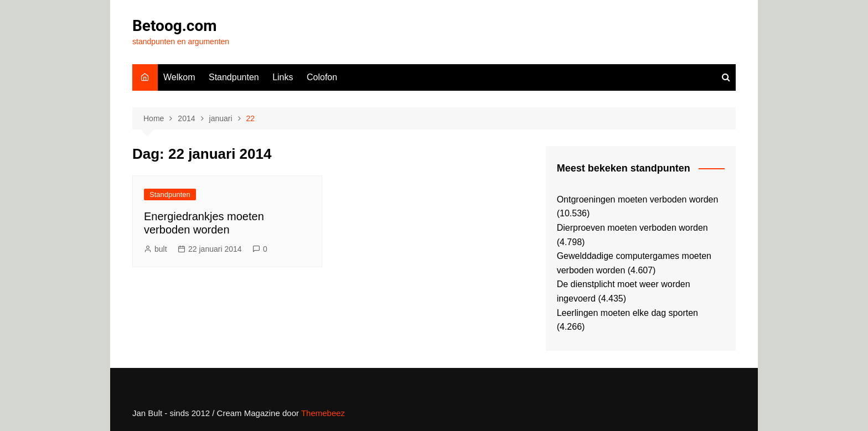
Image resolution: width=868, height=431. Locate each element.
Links (283, 77)
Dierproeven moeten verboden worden (632, 228)
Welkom (179, 77)
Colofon (322, 77)
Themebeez (323, 413)
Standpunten (234, 77)
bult (161, 249)
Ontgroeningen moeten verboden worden (638, 199)
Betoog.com (174, 26)
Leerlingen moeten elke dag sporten (627, 313)
